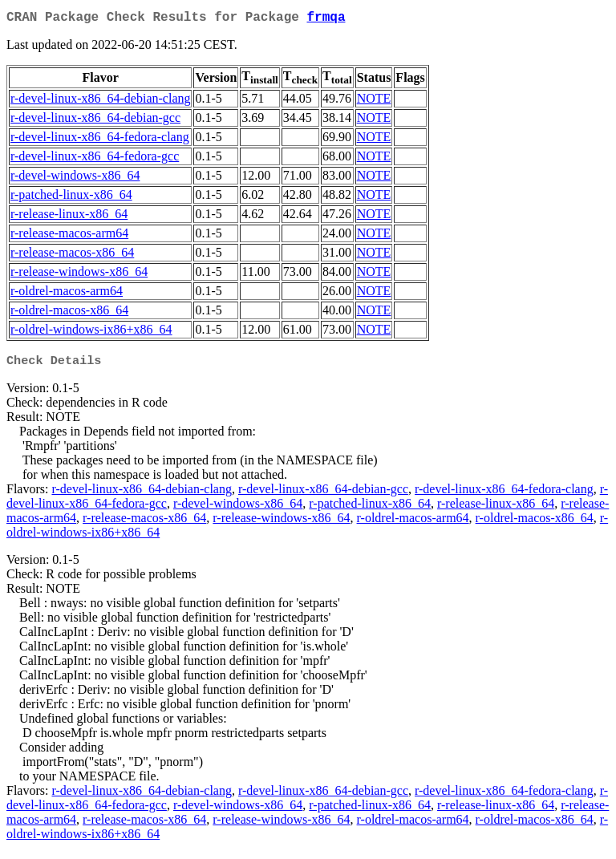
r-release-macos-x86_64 (72, 255)
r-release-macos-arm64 (69, 236)
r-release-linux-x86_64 (69, 217)
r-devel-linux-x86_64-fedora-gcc (95, 159)
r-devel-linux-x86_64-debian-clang (100, 101)
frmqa (326, 19)
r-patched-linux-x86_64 (71, 198)
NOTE (374, 101)
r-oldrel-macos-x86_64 (69, 313)
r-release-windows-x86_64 (79, 275)
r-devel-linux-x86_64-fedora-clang (100, 140)
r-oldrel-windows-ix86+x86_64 (91, 332)
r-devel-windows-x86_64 (75, 178)
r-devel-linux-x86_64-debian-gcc (95, 121)
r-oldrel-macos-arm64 (67, 294)
